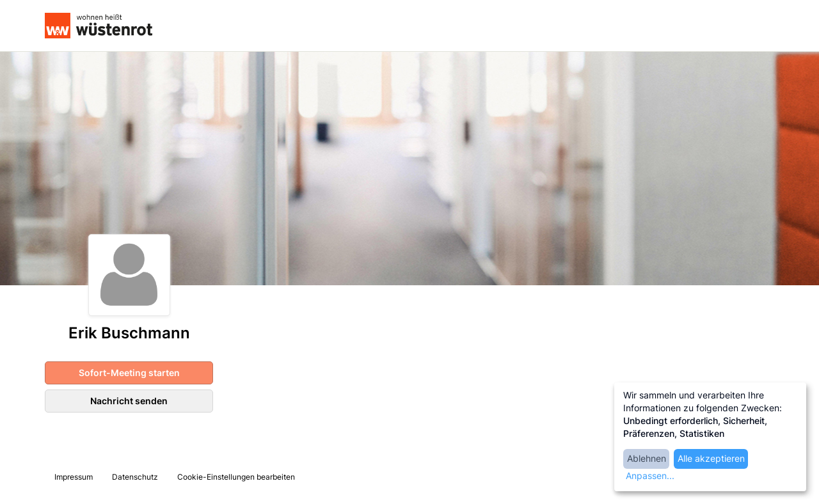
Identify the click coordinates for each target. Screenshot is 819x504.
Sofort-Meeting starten (129, 373)
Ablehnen (647, 458)
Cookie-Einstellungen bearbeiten (236, 477)
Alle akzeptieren (711, 458)
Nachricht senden (129, 401)
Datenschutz (135, 477)
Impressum (74, 477)
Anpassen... (650, 476)
